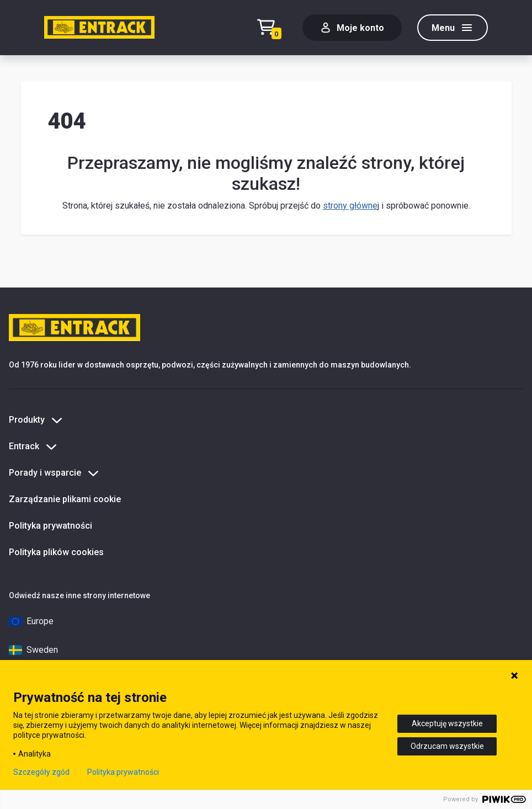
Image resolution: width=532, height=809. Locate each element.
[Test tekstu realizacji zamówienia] (272, 28)
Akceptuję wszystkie (447, 723)
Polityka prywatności (50, 526)
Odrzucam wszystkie (447, 746)
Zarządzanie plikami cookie (65, 499)
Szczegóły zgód (41, 772)
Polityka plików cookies (56, 552)
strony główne (350, 206)
